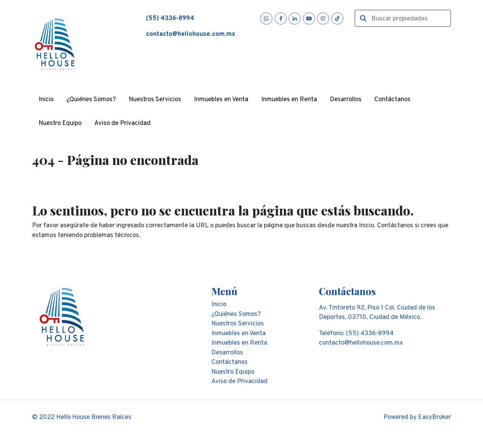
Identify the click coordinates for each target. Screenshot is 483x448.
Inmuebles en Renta (289, 100)
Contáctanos (392, 100)
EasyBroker (435, 417)
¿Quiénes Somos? (91, 100)
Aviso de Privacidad (122, 123)
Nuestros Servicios (155, 100)
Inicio (46, 100)
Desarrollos (346, 100)
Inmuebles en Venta (221, 100)
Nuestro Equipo (60, 123)
